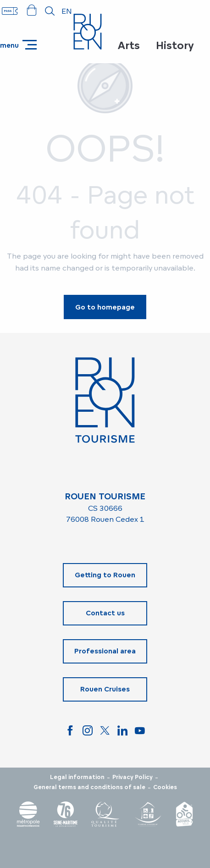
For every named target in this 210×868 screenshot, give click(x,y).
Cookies (165, 787)
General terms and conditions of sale (89, 787)
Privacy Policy (133, 777)
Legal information (77, 777)
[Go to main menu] (18, 45)
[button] (50, 11)
